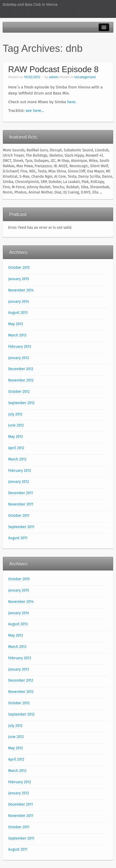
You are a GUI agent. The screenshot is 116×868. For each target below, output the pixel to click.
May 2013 (16, 324)
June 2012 (16, 425)
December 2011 (21, 493)
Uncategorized (85, 77)
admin (54, 77)
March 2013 (17, 335)
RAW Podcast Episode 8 (53, 69)
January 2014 (19, 302)
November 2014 (21, 290)
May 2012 (16, 437)
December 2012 (21, 369)
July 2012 (15, 414)
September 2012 (21, 403)
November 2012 (21, 380)
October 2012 (19, 392)
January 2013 (19, 358)
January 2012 (19, 482)
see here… (35, 111)
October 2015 (19, 268)
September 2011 (21, 527)
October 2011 (19, 516)
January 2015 (19, 279)
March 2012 (17, 459)
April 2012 (16, 448)
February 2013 (20, 347)
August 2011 (18, 538)
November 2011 (21, 504)
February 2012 (20, 471)
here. (72, 102)
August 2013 (18, 313)
